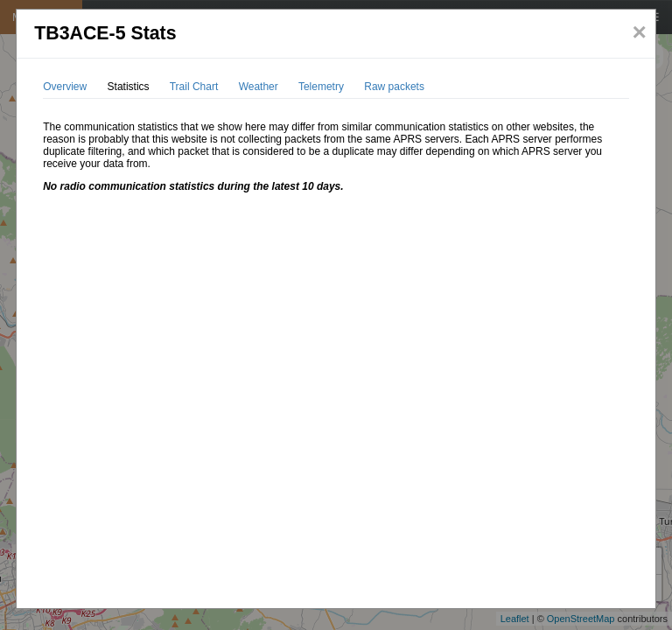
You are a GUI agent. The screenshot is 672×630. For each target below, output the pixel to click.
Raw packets (394, 87)
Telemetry (321, 87)
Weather (259, 87)
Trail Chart (194, 87)
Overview (65, 87)
